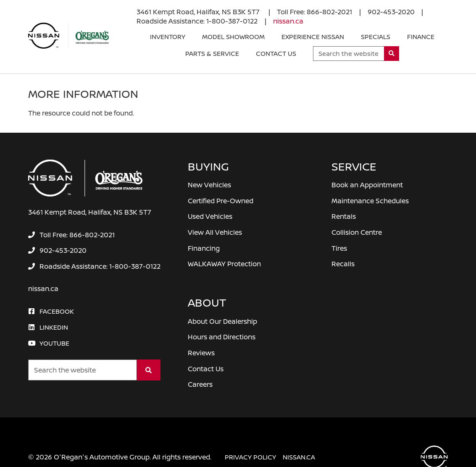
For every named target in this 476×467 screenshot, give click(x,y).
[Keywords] (348, 54)
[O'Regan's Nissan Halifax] (68, 36)
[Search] (392, 54)
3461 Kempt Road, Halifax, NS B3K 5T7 (199, 12)
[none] (314, 12)
